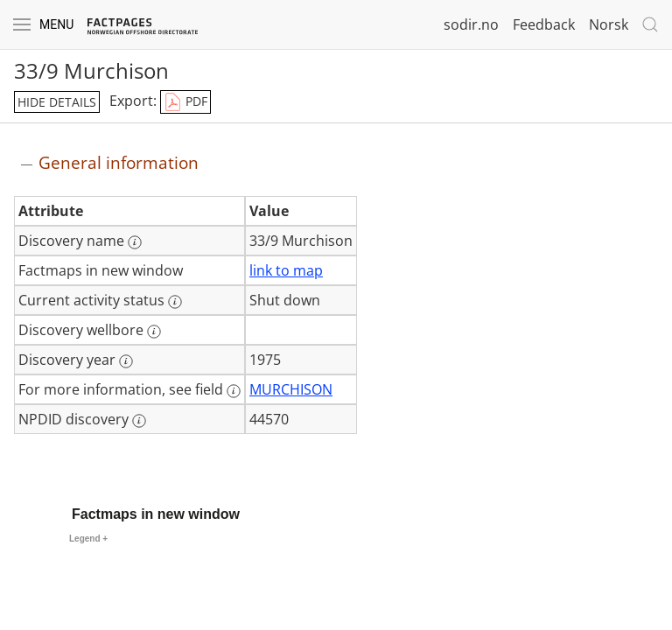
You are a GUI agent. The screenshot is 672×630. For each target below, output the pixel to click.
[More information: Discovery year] (126, 361)
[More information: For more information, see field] (234, 391)
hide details (57, 102)
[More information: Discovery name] (135, 242)
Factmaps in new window (156, 514)
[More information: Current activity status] (175, 302)
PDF (185, 102)
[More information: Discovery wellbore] (154, 332)
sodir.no (471, 24)
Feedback (544, 24)
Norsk (609, 24)
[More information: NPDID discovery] (139, 421)
